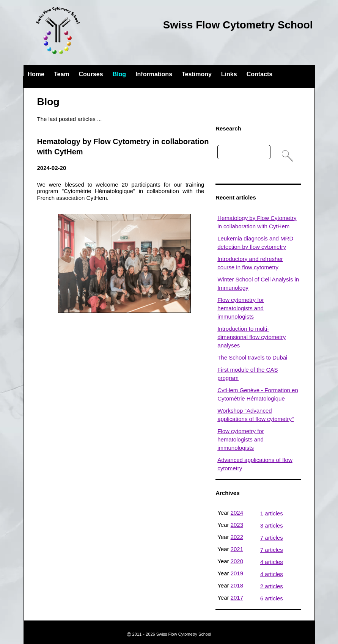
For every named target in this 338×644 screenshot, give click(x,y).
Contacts (259, 74)
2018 (237, 585)
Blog (119, 74)
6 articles (272, 598)
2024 (237, 513)
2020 (237, 561)
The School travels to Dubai (252, 357)
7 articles (272, 538)
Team (62, 74)
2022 (237, 537)
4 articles (272, 562)
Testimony (197, 74)
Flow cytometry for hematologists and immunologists (241, 308)
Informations (154, 74)
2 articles (272, 586)
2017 (237, 598)
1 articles (272, 513)
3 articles (272, 525)
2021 (237, 549)
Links (229, 74)
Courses (91, 74)
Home (36, 74)
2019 (237, 573)
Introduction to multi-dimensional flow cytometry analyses (252, 337)
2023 (237, 525)
